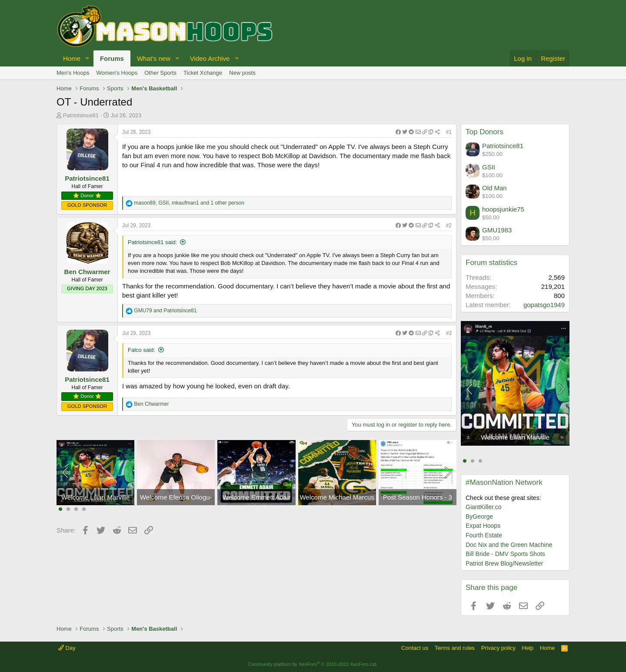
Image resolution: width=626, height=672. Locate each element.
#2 (449, 225)
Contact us (415, 648)
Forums (112, 58)
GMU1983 (497, 230)
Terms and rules (455, 648)
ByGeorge (479, 516)
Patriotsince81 (81, 115)
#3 (449, 333)
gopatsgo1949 (544, 305)
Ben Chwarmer (87, 272)
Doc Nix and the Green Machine (509, 545)
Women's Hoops (117, 73)
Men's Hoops (73, 73)
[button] (87, 58)
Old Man (494, 188)
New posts (242, 73)
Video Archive (210, 58)
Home (72, 58)
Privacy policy (498, 648)
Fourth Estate (484, 535)
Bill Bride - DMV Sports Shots (505, 554)
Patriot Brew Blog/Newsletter (504, 563)
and (165, 311)
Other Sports (160, 73)
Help (528, 648)
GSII (489, 167)
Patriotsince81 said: (152, 242)
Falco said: (142, 350)
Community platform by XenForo (313, 664)
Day (67, 648)
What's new (154, 58)
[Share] (418, 132)
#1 (449, 132)
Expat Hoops (483, 526)
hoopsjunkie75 (503, 209)
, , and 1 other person (189, 203)
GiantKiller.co (483, 507)
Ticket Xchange (203, 73)
